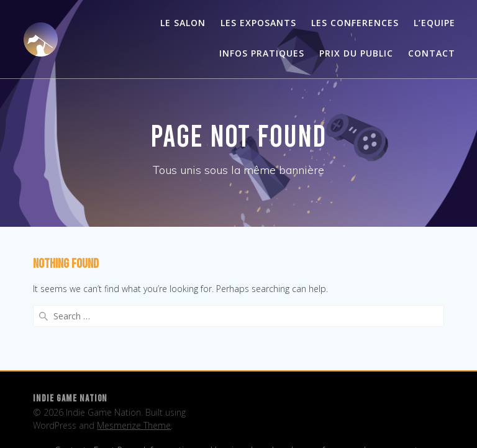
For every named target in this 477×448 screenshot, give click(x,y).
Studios (348, 420)
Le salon (183, 23)
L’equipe (227, 400)
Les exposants (258, 23)
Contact (432, 53)
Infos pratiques (262, 53)
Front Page (115, 400)
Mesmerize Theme (134, 375)
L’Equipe (434, 23)
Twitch (382, 420)
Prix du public (356, 53)
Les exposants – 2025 (221, 420)
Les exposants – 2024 (126, 420)
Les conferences (355, 23)
